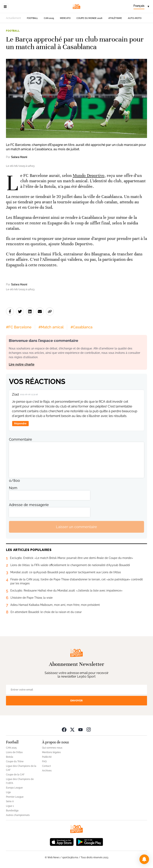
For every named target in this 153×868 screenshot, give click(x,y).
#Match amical (51, 327)
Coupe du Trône (15, 761)
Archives (47, 771)
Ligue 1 (10, 806)
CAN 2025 (49, 18)
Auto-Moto (135, 18)
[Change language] (141, 7)
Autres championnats (18, 815)
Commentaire (21, 439)
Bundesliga (12, 811)
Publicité (47, 757)
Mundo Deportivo (89, 176)
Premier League (15, 797)
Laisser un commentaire (76, 527)
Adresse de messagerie (29, 505)
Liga (8, 792)
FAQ (44, 761)
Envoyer (76, 701)
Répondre (20, 423)
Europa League (14, 788)
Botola (10, 757)
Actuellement (13, 18)
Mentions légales (51, 752)
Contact (46, 766)
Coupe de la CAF (15, 775)
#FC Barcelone (19, 327)
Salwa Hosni (19, 157)
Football (32, 18)
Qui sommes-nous (52, 748)
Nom (13, 488)
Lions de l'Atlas (14, 752)
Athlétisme (115, 18)
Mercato (65, 18)
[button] (144, 859)
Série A (10, 801)
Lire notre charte (22, 364)
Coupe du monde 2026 (89, 18)
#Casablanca (81, 327)
